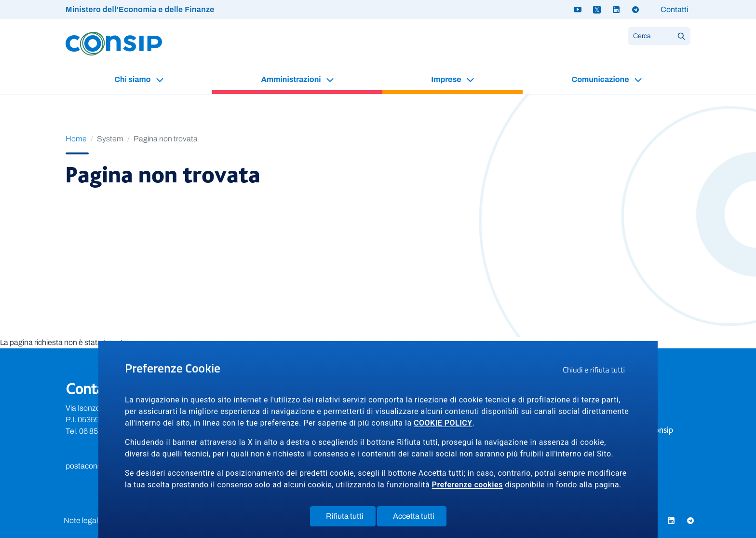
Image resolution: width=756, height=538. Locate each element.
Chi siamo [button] (133, 79)
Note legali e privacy (97, 520)
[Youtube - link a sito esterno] (578, 10)
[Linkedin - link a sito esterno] (616, 10)
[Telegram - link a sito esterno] (635, 10)
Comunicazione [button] (601, 79)
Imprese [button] (447, 79)
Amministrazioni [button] (291, 79)
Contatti (675, 9)
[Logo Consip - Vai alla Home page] (114, 43)
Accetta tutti (420, 518)
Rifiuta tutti (351, 518)
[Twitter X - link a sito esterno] (597, 10)
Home (76, 139)
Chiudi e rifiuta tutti (597, 371)
